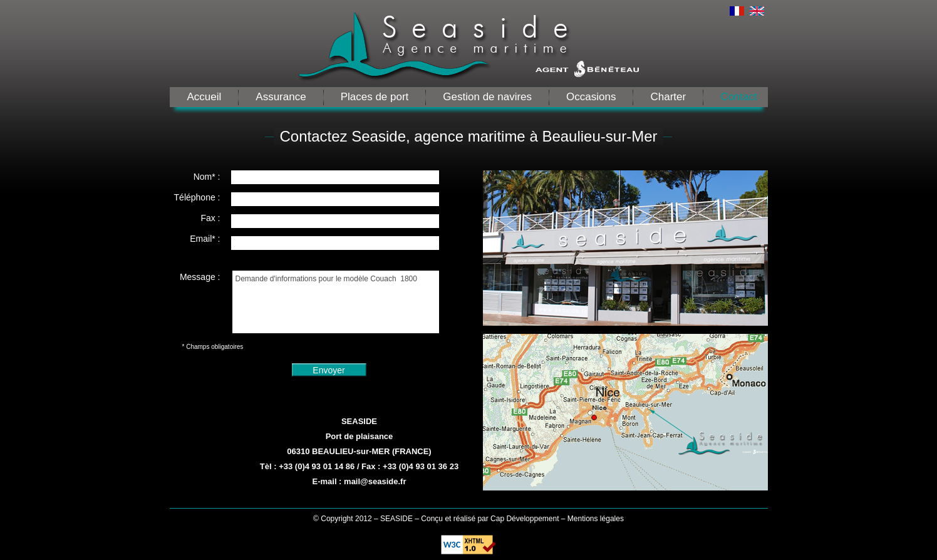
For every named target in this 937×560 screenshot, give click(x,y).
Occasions (591, 97)
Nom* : (207, 177)
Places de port (375, 97)
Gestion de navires (487, 97)
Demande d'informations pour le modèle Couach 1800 (336, 302)
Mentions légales (596, 519)
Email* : (205, 239)
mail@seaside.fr (375, 481)
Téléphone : (197, 197)
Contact (739, 97)
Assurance (281, 97)
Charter (668, 97)
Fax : (210, 218)
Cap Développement (525, 519)
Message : (200, 277)
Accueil (204, 97)
